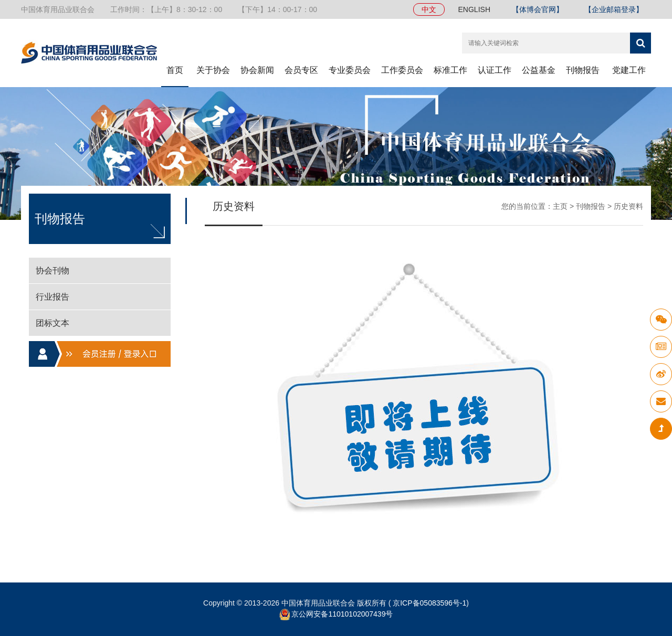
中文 (429, 9)
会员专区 (301, 70)
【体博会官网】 (538, 9)
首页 (175, 70)
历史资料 (628, 206)
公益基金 (539, 70)
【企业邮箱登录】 (614, 9)
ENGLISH (474, 9)
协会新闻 (257, 70)
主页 (560, 206)
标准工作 (450, 70)
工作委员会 (402, 70)
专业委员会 (350, 70)
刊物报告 (583, 70)
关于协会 (213, 70)
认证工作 (495, 70)
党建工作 (629, 70)
